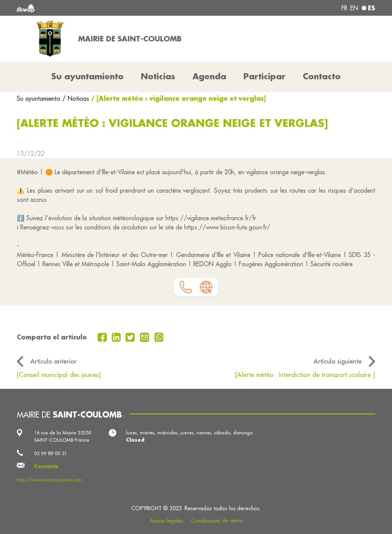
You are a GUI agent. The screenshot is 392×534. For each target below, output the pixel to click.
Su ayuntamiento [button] (87, 76)
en (354, 8)
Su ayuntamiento (40, 98)
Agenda (209, 76)
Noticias (158, 76)
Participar (265, 76)
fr (344, 8)
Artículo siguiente (338, 361)
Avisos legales (167, 521)
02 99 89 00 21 (51, 453)
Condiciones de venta (217, 521)
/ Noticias (76, 98)
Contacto (322, 76)
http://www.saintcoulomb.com (49, 480)
